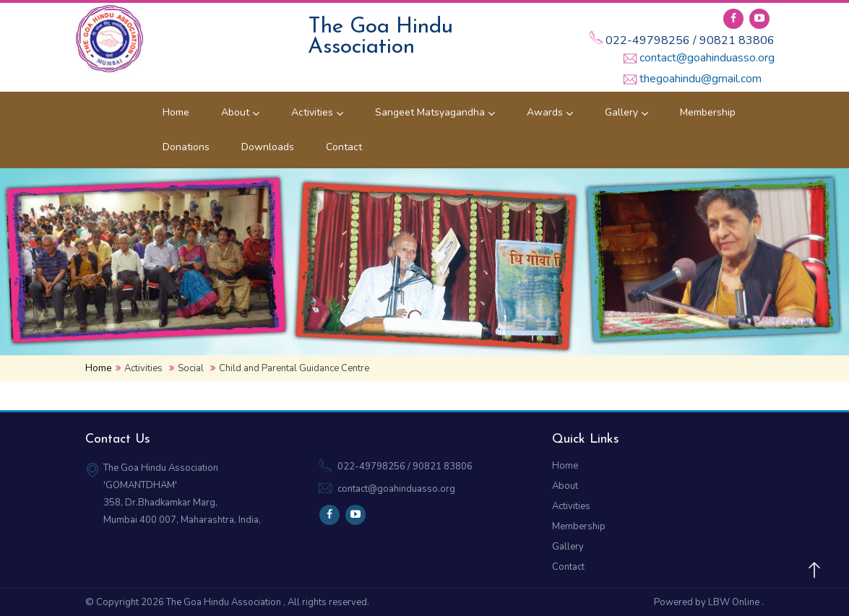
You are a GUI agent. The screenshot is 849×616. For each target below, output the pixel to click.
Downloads (268, 147)
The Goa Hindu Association (225, 602)
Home (176, 112)
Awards (550, 112)
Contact (344, 147)
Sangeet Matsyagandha (435, 112)
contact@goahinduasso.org (707, 58)
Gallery (626, 112)
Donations (186, 147)
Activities (317, 112)
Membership (708, 112)
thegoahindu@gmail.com (701, 79)
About (240, 112)
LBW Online (735, 602)
